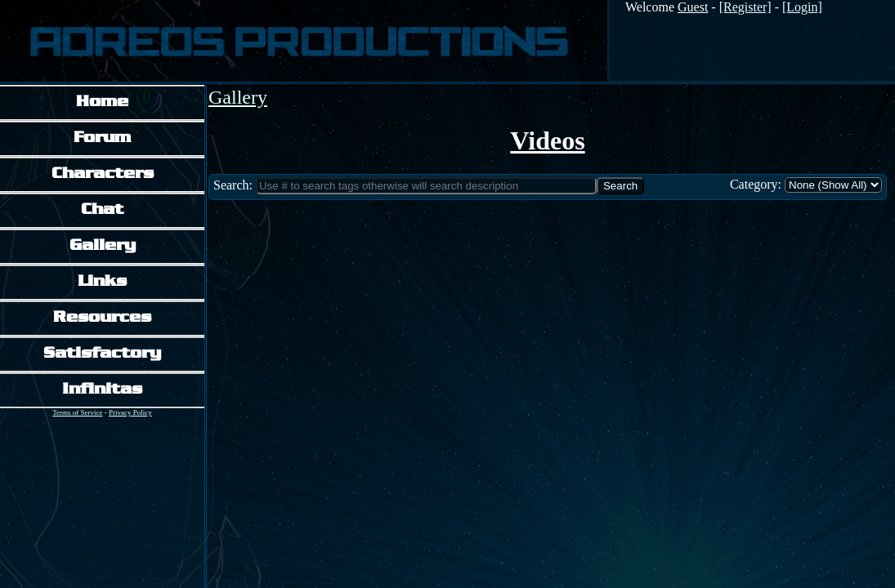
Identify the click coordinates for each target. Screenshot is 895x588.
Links (102, 282)
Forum (102, 138)
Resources (102, 318)
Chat (102, 210)
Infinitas (102, 390)
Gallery (103, 246)
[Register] (745, 7)
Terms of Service (77, 412)
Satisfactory (102, 354)
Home (102, 102)
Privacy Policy (130, 412)
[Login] (802, 7)
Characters (103, 174)
